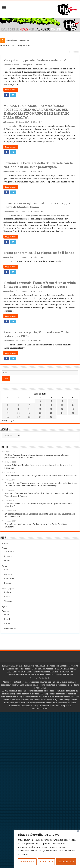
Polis (4, 566)
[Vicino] (78, 831)
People (8, 619)
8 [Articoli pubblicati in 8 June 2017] (40, 405)
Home (5, 46)
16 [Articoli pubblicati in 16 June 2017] (51, 409)
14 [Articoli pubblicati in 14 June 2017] (29, 409)
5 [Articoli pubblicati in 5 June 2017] (8, 405)
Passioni (6, 611)
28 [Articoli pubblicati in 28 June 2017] (29, 417)
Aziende (8, 574)
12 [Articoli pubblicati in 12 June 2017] (7, 409)
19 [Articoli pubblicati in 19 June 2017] (8, 413)
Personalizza (27, 862)
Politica (8, 583)
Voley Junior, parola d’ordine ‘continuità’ (35, 60)
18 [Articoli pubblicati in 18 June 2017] (73, 409)
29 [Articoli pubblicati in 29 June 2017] (40, 417)
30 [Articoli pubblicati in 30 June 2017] (51, 417)
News (35, 341)
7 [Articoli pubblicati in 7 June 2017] (29, 405)
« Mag (5, 420)
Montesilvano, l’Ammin (15, 40)
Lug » (11, 420)
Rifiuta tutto (46, 862)
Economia (9, 578)
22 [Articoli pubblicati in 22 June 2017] (40, 413)
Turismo (36, 212)
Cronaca (8, 556)
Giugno (22, 46)
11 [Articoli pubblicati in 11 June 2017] (73, 405)
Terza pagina (8, 588)
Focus (5, 548)
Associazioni (10, 628)
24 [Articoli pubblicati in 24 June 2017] (62, 413)
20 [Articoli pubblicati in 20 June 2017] (19, 413)
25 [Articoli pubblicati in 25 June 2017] (73, 413)
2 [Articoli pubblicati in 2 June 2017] (51, 401)
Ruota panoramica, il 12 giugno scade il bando (39, 253)
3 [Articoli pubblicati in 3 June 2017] (62, 401)
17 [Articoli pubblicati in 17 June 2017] (62, 409)
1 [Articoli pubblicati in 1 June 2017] (40, 401)
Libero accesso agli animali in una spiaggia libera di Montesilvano (37, 205)
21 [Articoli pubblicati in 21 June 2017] (29, 413)
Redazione (9, 122)
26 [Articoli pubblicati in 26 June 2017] (8, 417)
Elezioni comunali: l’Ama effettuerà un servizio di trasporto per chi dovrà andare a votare (40, 285)
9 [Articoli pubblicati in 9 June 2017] (51, 405)
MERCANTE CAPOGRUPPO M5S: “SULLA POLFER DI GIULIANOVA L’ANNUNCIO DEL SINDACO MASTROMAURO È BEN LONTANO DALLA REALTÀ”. (36, 112)
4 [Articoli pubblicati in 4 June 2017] (73, 401)
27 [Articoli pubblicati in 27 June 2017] (19, 417)
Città (35, 122)
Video (7, 624)
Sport (40, 65)
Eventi (7, 596)
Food (7, 615)
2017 (13, 46)
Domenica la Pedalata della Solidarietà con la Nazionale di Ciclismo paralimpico (38, 165)
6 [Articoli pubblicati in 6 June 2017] (18, 405)
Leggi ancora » (11, 90)
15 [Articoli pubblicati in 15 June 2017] (40, 409)
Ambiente (9, 552)
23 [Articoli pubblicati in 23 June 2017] (51, 413)
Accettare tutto (66, 862)
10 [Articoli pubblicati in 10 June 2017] (62, 405)
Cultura (7, 592)
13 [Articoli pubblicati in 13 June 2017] (18, 409)
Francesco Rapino (12, 65)
